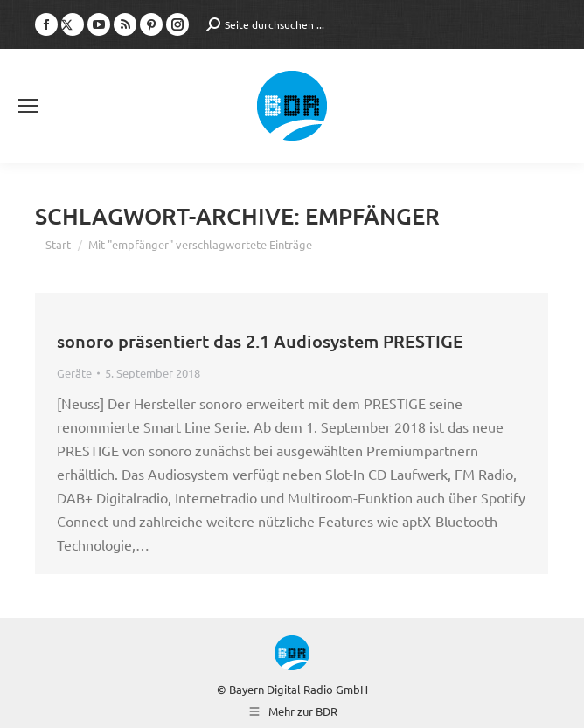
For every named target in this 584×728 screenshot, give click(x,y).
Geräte (74, 373)
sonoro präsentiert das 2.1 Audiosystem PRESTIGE (260, 341)
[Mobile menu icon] (28, 106)
